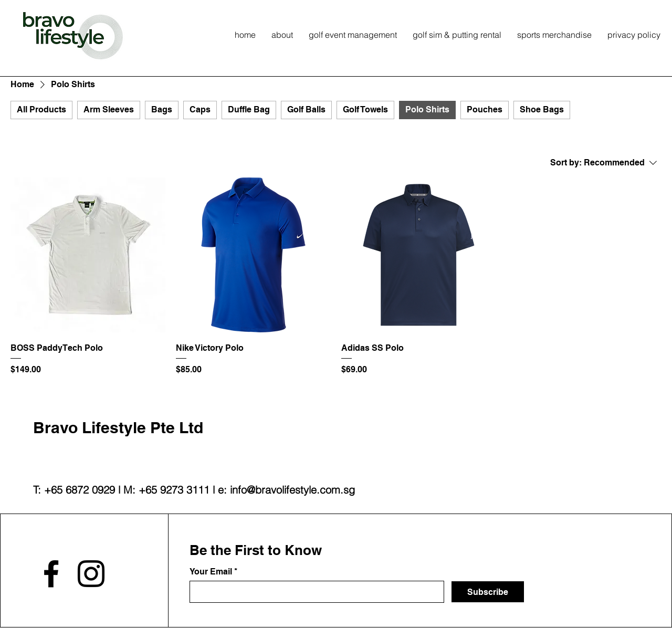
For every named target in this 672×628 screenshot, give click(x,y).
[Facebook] (51, 574)
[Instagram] (91, 574)
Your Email (211, 572)
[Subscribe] (488, 592)
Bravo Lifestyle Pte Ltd (118, 427)
